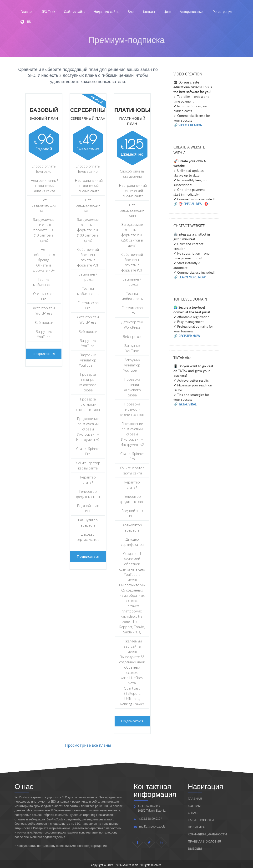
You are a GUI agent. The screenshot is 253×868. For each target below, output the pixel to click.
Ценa (167, 12)
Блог (131, 12)
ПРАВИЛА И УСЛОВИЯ (205, 840)
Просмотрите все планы (88, 744)
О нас (193, 811)
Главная (27, 12)
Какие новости (201, 818)
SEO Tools (48, 12)
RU (26, 22)
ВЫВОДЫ (195, 847)
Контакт (149, 12)
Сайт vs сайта (75, 12)
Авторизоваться (192, 12)
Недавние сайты (106, 12)
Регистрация (222, 12)
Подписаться (47, 353)
